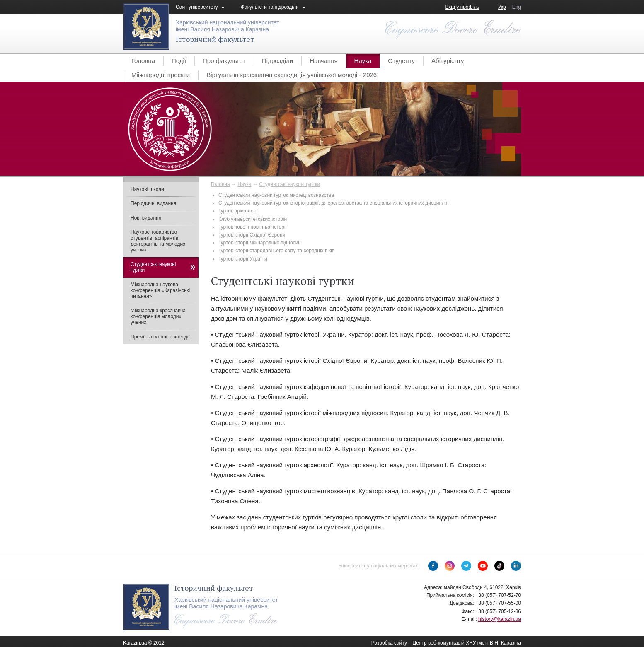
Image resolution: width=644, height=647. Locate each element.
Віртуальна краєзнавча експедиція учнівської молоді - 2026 (292, 75)
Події (179, 61)
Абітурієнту (448, 61)
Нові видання (146, 218)
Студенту (401, 61)
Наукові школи (147, 189)
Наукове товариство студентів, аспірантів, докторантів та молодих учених (158, 241)
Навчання (323, 61)
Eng (517, 7)
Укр (502, 7)
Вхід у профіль (462, 7)
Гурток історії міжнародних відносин (260, 243)
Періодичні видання (153, 203)
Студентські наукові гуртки (289, 184)
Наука (363, 61)
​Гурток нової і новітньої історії (253, 227)
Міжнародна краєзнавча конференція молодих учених (158, 317)
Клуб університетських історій (253, 219)
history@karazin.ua (500, 619)
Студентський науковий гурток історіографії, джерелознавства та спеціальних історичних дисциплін (333, 203)
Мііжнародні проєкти (161, 75)
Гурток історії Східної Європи (252, 235)
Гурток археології (238, 211)
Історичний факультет (215, 39)
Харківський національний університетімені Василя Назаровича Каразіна (228, 26)
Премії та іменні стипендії (160, 337)
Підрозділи (277, 61)
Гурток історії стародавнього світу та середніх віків (276, 251)
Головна (143, 61)
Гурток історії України (243, 259)
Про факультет (224, 61)
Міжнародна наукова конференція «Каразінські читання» (160, 291)
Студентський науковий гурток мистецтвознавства (276, 195)
